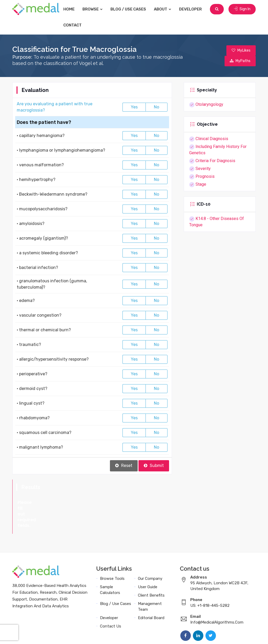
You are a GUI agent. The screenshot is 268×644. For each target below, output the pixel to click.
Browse (93, 9)
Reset (124, 466)
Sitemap (247, 634)
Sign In (242, 9)
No (157, 107)
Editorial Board (151, 595)
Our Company (150, 555)
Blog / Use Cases (128, 9)
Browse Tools (112, 555)
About (163, 9)
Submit (154, 466)
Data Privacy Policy (217, 634)
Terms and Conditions (173, 634)
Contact (72, 25)
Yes (134, 107)
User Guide (148, 564)
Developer (190, 9)
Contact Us (111, 603)
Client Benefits (151, 572)
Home (69, 9)
